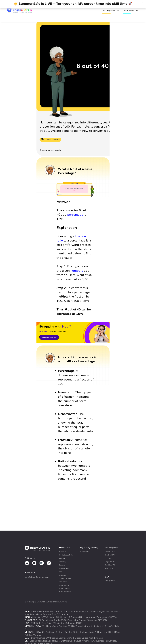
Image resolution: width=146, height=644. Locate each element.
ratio (60, 240)
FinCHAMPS (109, 558)
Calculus (62, 565)
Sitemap (29, 602)
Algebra (62, 558)
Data (61, 572)
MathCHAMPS (110, 552)
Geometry (62, 562)
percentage (75, 215)
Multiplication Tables (66, 555)
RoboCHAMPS (110, 565)
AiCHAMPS (109, 568)
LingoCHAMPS (110, 562)
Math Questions (64, 589)
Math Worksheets (65, 592)
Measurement (64, 568)
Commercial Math (65, 578)
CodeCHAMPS (110, 555)
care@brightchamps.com (37, 577)
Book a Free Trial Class (49, 337)
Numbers (62, 552)
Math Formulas (64, 585)
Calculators (63, 582)
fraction (81, 236)
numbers (77, 271)
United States (85, 552)
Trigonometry (64, 575)
